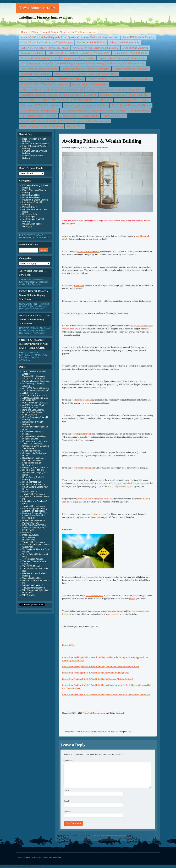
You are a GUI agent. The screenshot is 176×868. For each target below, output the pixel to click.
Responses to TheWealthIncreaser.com (41, 105)
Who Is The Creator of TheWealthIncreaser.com (85, 121)
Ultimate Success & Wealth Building (80, 116)
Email (67, 801)
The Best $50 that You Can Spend (108, 111)
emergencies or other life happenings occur (131, 483)
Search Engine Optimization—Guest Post (86, 105)
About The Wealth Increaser (35, 42)
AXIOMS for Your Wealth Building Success (96, 48)
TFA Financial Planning (74, 111)
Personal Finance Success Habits (96, 732)
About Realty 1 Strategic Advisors (101, 37)
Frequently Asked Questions (36, 74)
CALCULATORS (57, 53)
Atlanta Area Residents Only (124, 42)
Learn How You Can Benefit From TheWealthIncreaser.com (52, 90)
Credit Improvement (134, 63)
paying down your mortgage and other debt (94, 499)
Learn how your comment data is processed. (109, 836)
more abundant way (115, 614)
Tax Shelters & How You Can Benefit (131, 105)
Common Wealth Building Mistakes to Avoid (122, 58)
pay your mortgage (81, 483)
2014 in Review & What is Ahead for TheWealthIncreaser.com (64, 32)
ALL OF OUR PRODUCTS (91, 42)
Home (24, 32)
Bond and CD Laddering (135, 48)
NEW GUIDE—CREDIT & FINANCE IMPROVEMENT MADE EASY (59, 100)
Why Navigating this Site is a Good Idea (42, 126)
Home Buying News (31, 195)
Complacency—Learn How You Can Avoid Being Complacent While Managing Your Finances (70, 63)
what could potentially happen (120, 486)
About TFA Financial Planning (139, 37)
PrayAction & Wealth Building (36, 144)
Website (67, 812)
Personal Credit (29, 207)
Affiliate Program (63, 42)
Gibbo (59, 857)
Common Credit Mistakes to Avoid (39, 58)
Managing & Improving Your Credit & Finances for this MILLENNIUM (59, 95)
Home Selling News (31, 197)
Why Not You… (75, 126)
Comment (69, 761)
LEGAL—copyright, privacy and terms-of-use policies (115, 90)
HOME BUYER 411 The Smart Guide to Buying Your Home (86, 74)
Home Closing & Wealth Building (38, 79)
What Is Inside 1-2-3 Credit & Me (38, 121)
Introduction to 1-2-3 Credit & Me (90, 84)
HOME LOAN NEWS (72, 79)
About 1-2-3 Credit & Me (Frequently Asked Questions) (50, 37)
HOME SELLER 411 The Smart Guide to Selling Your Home (119, 79)
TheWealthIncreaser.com (37, 8)
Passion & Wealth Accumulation (132, 100)
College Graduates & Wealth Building (90, 53)
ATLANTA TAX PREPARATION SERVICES (45, 48)
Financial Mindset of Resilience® (131, 69)
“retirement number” (100, 514)
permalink (127, 732)
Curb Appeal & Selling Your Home (39, 69)
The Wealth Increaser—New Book (39, 116)
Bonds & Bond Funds (32, 53)
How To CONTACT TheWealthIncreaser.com (45, 84)
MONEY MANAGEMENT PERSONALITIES (125, 95)
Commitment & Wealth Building (130, 53)
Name (67, 790)
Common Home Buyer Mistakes (78, 58)
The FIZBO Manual (139, 111)
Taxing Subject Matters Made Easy (39, 111)
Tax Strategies (29, 217)
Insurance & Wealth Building (35, 200)
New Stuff (106, 100)
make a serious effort (95, 596)
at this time (97, 577)
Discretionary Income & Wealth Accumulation (85, 69)
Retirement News (30, 214)
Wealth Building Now (114, 116)
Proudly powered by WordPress (29, 857)
